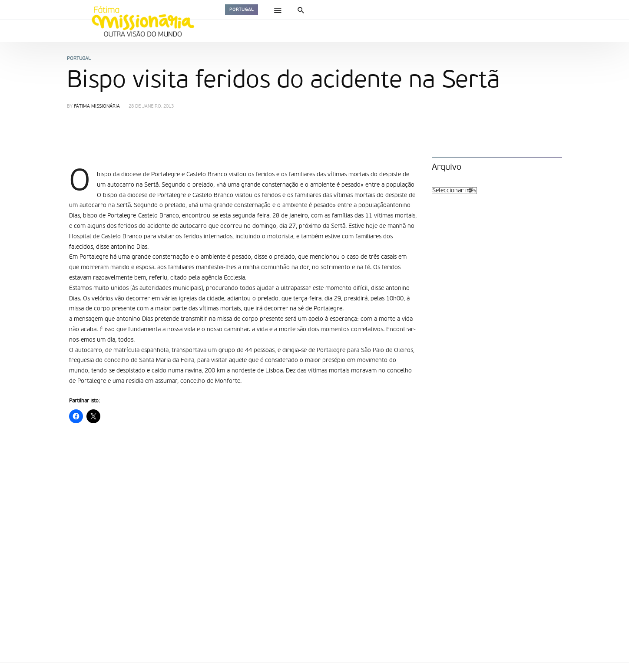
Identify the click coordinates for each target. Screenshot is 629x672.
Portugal (242, 10)
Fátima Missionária (97, 107)
